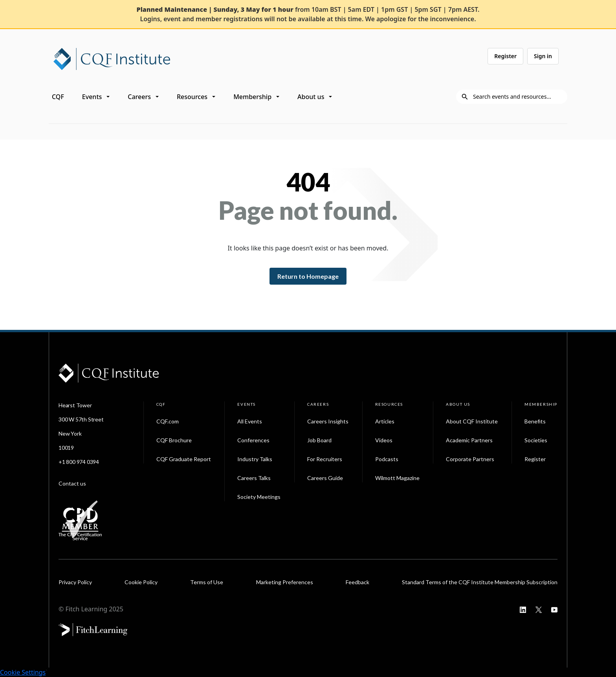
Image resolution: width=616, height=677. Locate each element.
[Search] (518, 97)
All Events (250, 421)
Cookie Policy (141, 582)
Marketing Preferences (285, 582)
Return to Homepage (308, 276)
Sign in (543, 56)
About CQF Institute (472, 421)
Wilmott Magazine (397, 478)
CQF (58, 97)
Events (92, 97)
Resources (192, 97)
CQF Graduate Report (184, 459)
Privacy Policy (75, 582)
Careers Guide (325, 478)
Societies (536, 440)
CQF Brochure (174, 440)
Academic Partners (469, 440)
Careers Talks (254, 478)
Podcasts (387, 459)
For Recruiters (325, 459)
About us (311, 97)
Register (505, 56)
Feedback (357, 582)
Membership (252, 97)
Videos (384, 440)
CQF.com (168, 421)
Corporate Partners (470, 459)
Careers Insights (328, 421)
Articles (385, 421)
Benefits (535, 421)
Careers (139, 97)
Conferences (253, 440)
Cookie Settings (23, 672)
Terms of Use (207, 582)
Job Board (319, 440)
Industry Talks (255, 459)
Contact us (72, 483)
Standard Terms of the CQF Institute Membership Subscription (480, 582)
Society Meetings (259, 497)
